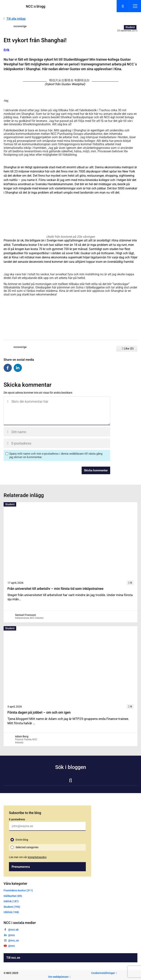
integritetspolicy (37, 857)
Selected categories (27, 847)
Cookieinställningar (103, 973)
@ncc (12, 935)
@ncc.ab (13, 930)
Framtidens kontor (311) (18, 890)
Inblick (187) (11, 901)
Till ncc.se (13, 958)
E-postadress (17, 819)
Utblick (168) (11, 912)
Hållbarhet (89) (13, 896)
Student (130, 27)
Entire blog (22, 840)
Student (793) (12, 907)
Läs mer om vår (28, 857)
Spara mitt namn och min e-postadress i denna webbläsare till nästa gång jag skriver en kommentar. (56, 455)
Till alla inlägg (16, 19)
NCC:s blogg (36, 6)
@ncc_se (14, 940)
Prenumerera (21, 867)
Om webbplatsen (58, 977)
